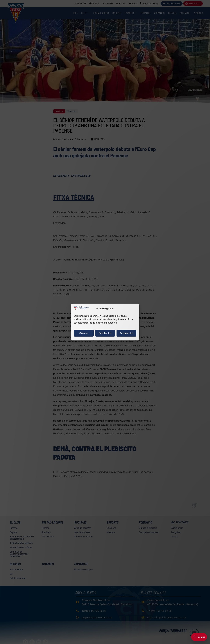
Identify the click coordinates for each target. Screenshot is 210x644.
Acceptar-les (126, 333)
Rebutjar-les (105, 333)
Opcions (84, 333)
